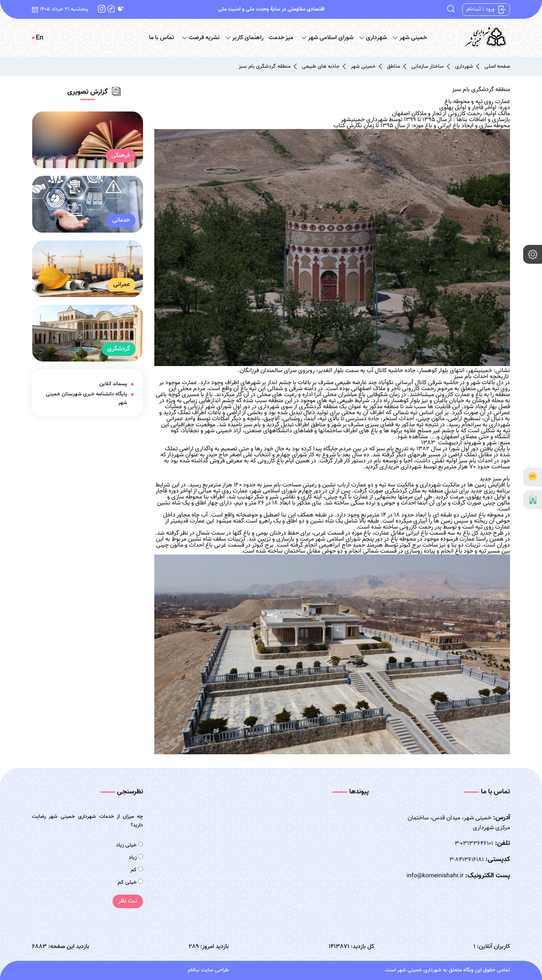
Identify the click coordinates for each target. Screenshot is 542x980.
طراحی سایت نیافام (208, 970)
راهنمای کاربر (244, 38)
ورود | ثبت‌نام (486, 9)
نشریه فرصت (200, 38)
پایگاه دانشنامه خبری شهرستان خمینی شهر (87, 399)
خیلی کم (130, 883)
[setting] (533, 254)
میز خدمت (281, 38)
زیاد (136, 858)
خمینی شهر (409, 38)
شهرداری (372, 38)
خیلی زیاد (129, 845)
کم (137, 870)
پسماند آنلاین (113, 384)
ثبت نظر (128, 901)
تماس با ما (161, 38)
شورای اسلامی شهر (326, 38)
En (40, 38)
